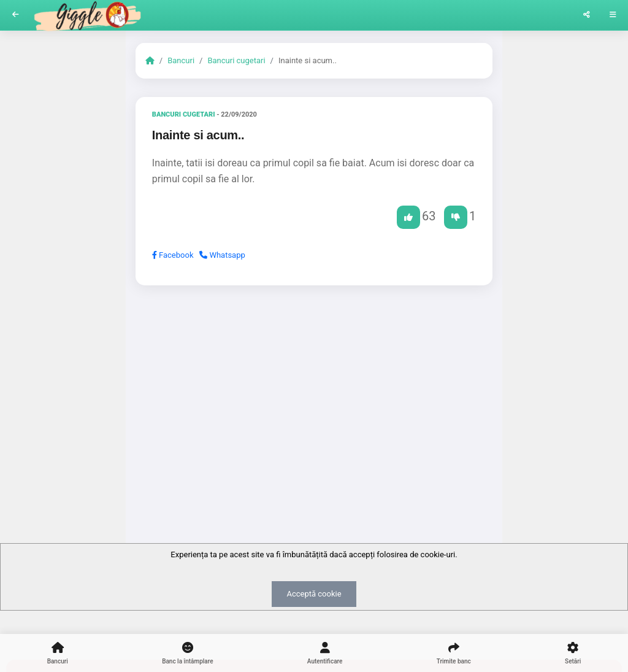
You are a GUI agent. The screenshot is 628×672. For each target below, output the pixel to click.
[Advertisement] (314, 390)
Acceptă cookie (314, 594)
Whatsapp (222, 255)
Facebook (173, 255)
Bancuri (181, 60)
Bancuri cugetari (236, 60)
